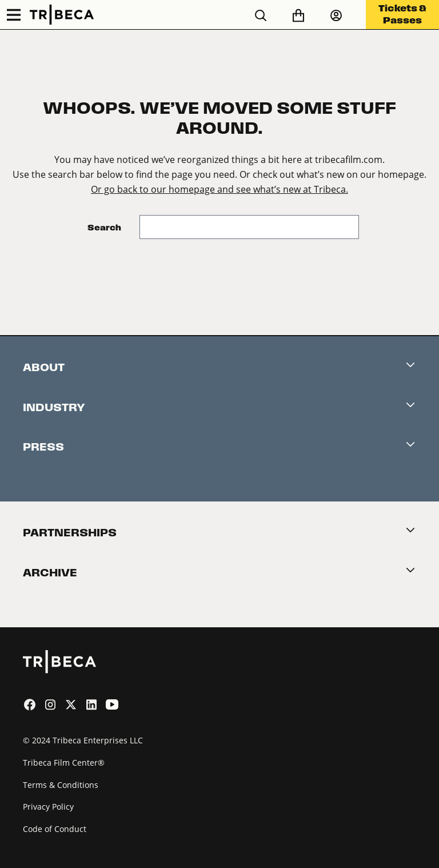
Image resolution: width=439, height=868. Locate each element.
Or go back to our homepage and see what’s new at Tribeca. (219, 189)
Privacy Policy (48, 807)
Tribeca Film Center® (64, 763)
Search (104, 227)
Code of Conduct (55, 829)
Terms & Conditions (61, 785)
